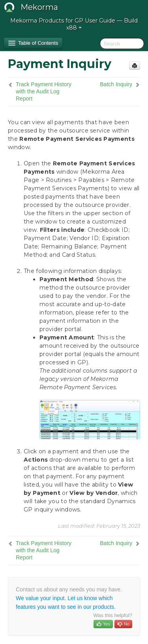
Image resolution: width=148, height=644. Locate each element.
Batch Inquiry (116, 84)
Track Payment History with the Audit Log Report (44, 91)
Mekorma (39, 7)
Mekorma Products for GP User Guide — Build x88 (74, 24)
